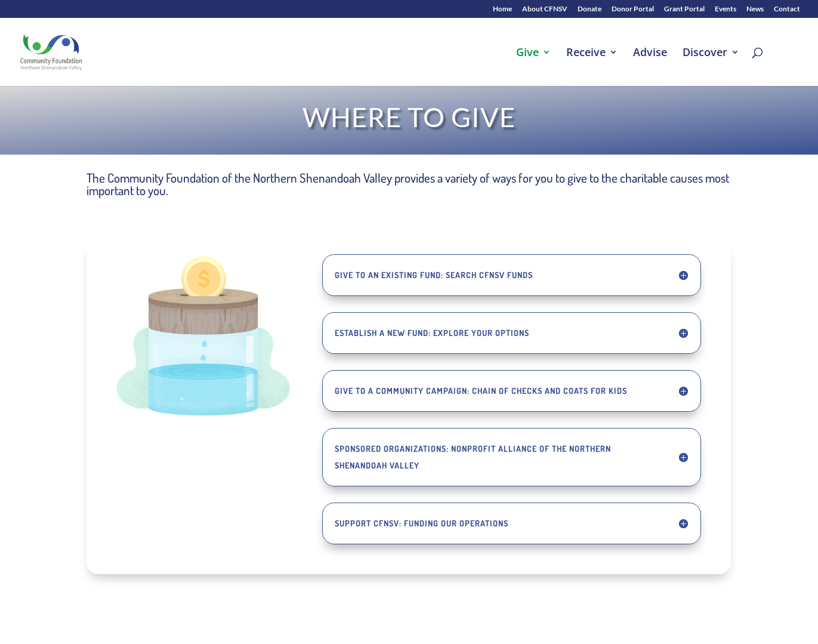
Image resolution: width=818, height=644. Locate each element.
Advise (650, 53)
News (755, 9)
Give (527, 53)
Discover (705, 53)
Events (726, 9)
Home (502, 9)
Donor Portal (633, 9)
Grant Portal (684, 9)
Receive (586, 53)
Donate (589, 9)
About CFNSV (545, 9)
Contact (787, 9)
